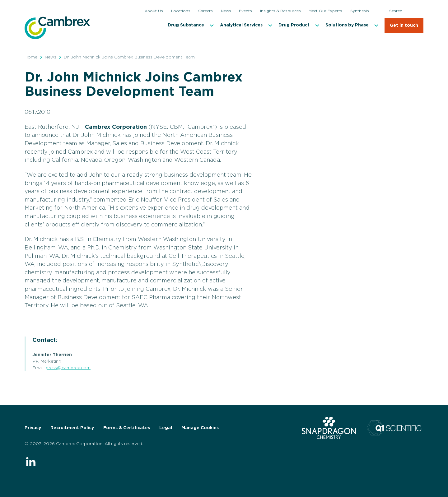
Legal (166, 428)
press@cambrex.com (68, 368)
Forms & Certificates (127, 428)
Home (31, 57)
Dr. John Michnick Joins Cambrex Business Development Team (129, 57)
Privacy (33, 428)
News (51, 57)
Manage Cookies (200, 428)
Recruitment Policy (72, 428)
